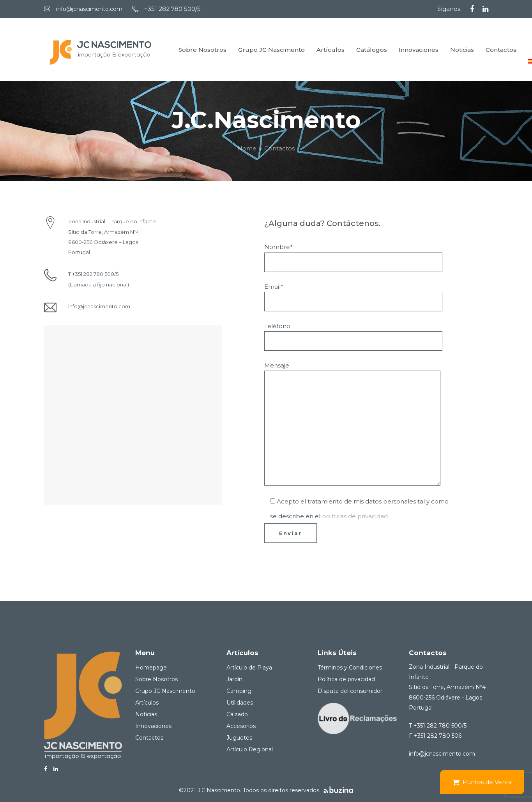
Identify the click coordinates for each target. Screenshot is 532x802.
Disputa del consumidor (350, 691)
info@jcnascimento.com (89, 9)
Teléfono (353, 337)
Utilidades (240, 703)
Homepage (151, 668)
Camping (239, 691)
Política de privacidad (346, 679)
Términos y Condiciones (350, 668)
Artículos (147, 703)
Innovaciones (153, 726)
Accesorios (241, 726)
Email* (353, 297)
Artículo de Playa (249, 668)
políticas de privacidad (355, 516)
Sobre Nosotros (156, 679)
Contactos (149, 738)
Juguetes (239, 738)
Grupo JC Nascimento (165, 691)
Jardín (234, 679)
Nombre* (353, 257)
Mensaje (352, 424)
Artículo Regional (250, 749)
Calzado (237, 714)
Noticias (146, 714)
